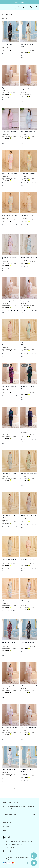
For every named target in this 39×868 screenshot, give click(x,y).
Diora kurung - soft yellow (28, 215)
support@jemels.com (11, 851)
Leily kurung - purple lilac (9, 727)
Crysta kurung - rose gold (9, 88)
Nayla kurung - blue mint (9, 559)
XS (3, 54)
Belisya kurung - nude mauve (8, 516)
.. (27, 788)
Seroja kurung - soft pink (28, 301)
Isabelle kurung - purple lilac (9, 258)
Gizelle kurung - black (27, 642)
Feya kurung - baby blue (28, 132)
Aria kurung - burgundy (9, 386)
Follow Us (7, 822)
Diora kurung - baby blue (9, 215)
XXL (17, 54)
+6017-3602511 (10, 848)
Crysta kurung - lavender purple (28, 89)
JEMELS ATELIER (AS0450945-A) (21, 858)
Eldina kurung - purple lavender (27, 602)
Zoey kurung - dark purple (28, 430)
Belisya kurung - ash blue (9, 473)
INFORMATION (7, 826)
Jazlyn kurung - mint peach (10, 686)
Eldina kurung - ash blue (9, 601)
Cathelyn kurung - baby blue (28, 344)
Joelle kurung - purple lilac (10, 769)
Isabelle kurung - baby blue (29, 257)
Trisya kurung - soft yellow (28, 173)
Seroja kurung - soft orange (10, 301)
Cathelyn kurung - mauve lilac (9, 344)
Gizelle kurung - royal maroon (8, 643)
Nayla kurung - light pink (28, 559)
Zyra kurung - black (8, 44)
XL (14, 54)
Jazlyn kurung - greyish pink (29, 686)
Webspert (17, 860)
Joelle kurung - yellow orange (27, 770)
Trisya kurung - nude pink (9, 173)
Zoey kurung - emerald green (9, 431)
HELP (4, 831)
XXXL (3, 56)
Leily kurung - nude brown (28, 727)
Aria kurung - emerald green (27, 387)
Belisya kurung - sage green (29, 473)
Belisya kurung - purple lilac (29, 515)
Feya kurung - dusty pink (9, 132)
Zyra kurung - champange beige (28, 45)
